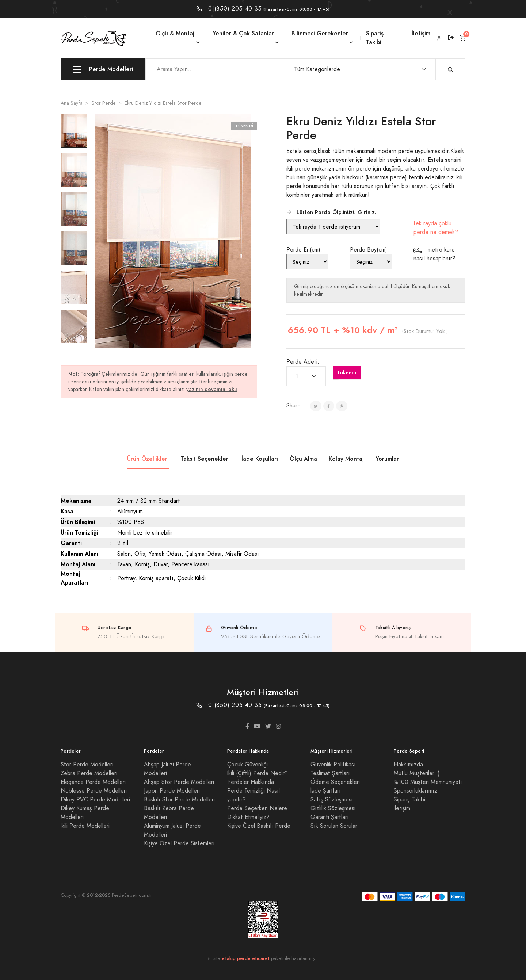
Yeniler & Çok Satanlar (243, 33)
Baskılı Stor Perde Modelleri (179, 800)
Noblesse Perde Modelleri (94, 791)
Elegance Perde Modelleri (93, 782)
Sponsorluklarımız (416, 791)
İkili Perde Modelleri (85, 826)
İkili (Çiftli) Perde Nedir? (258, 773)
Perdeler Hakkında (251, 782)
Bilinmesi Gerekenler (320, 33)
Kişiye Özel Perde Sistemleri (179, 843)
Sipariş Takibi (375, 38)
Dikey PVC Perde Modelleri (95, 800)
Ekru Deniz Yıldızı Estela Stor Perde (163, 103)
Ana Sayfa (72, 103)
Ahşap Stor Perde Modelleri (179, 782)
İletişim (421, 33)
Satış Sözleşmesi (331, 800)
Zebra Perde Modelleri (89, 773)
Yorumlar (387, 459)
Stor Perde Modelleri (87, 765)
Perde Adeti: (303, 362)
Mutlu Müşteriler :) (417, 773)
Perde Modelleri (103, 70)
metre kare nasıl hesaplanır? (434, 254)
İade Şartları (326, 791)
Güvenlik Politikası (333, 765)
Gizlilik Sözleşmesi (333, 808)
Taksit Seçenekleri (205, 459)
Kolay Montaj (346, 459)
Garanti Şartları (330, 817)
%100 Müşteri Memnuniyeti (428, 782)
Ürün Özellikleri (148, 459)
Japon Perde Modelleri (172, 791)
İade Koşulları (260, 459)
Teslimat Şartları (330, 773)
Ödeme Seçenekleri (335, 782)
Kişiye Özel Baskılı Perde (259, 826)
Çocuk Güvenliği (247, 765)
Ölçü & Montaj (175, 33)
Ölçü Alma (303, 459)
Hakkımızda (408, 765)
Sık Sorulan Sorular (334, 826)
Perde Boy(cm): (369, 250)
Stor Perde (104, 103)
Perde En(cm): (304, 250)
